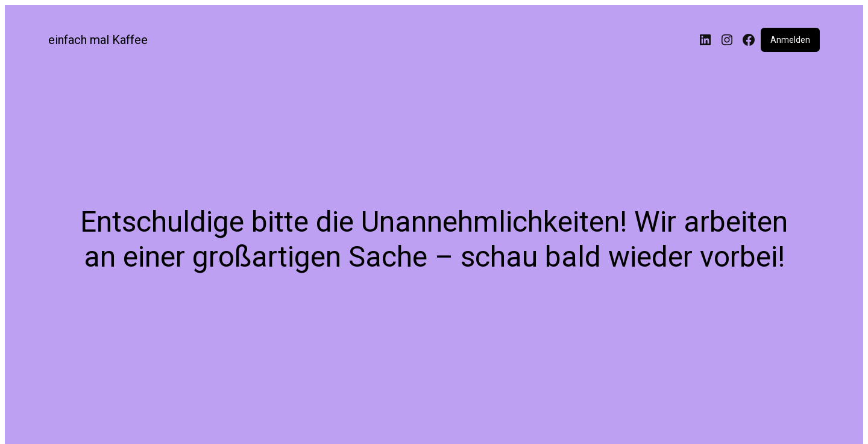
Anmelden (790, 40)
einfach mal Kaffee (98, 40)
